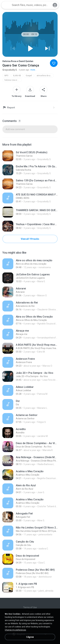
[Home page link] (6, 5)
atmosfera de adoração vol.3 (45, 76)
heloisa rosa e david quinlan (13, 80)
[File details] (30, 156)
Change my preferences (15, 630)
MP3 (6, 76)
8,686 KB (17, 76)
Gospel (29, 76)
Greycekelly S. (10, 70)
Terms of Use (30, 607)
